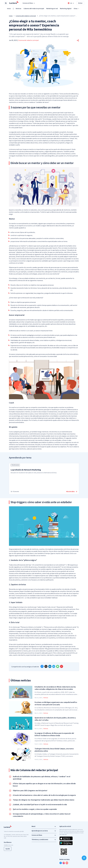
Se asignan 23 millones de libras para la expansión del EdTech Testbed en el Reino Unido (54, 734)
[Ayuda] (84, 858)
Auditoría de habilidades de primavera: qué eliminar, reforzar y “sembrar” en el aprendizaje (42, 778)
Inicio (9, 9)
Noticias (18, 9)
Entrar (80, 3)
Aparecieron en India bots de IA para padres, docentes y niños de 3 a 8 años (55, 719)
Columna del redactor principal (34, 9)
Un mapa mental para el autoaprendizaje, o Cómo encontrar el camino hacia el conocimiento (42, 815)
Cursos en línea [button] (29, 3)
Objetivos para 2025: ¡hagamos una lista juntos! (30, 791)
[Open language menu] (71, 3)
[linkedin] (50, 666)
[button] (78, 40)
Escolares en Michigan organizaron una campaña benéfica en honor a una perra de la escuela (56, 704)
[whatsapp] (58, 666)
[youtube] (67, 863)
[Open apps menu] (6, 3)
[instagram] (64, 863)
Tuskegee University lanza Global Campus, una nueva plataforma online (54, 750)
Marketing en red (52, 9)
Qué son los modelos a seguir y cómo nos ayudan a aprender (35, 809)
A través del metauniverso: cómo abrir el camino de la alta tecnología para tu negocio (44, 795)
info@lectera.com (9, 845)
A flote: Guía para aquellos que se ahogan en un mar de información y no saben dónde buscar (44, 785)
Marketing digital (66, 9)
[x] (46, 666)
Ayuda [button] (8, 849)
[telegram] (54, 666)
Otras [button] (77, 9)
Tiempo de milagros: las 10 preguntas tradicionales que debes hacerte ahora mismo (44, 800)
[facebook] (42, 666)
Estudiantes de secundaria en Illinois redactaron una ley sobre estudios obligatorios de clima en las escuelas (55, 688)
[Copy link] (62, 666)
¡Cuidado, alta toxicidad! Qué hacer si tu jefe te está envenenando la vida (40, 805)
